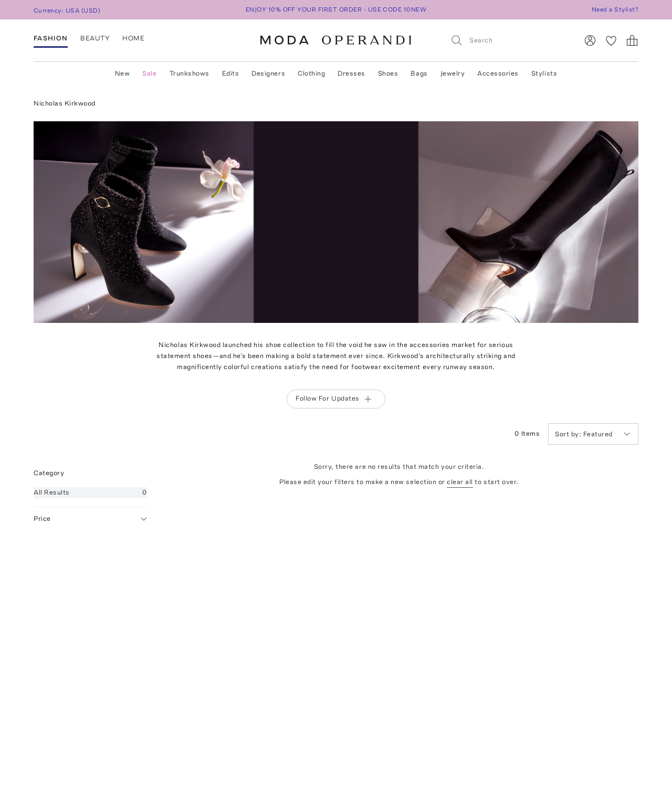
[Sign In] (590, 40)
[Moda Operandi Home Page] (336, 40)
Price (90, 519)
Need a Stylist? (615, 9)
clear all (460, 482)
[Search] (510, 40)
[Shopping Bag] (632, 40)
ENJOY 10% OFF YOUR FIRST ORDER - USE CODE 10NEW (336, 9)
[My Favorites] (611, 40)
